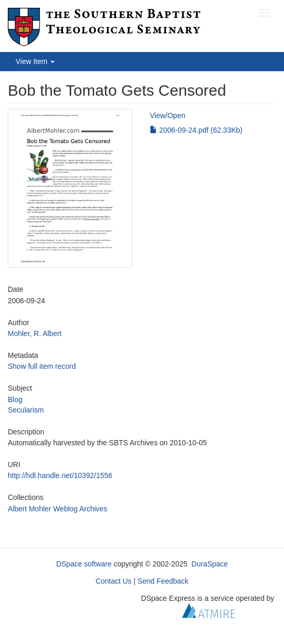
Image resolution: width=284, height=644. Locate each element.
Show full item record (42, 366)
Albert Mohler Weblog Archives (57, 509)
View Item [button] (35, 61)
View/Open (167, 115)
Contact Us (114, 581)
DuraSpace (210, 564)
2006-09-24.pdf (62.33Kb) (196, 130)
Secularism (26, 410)
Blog (15, 400)
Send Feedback (163, 581)
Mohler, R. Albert (35, 333)
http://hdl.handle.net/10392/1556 (60, 475)
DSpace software (84, 564)
